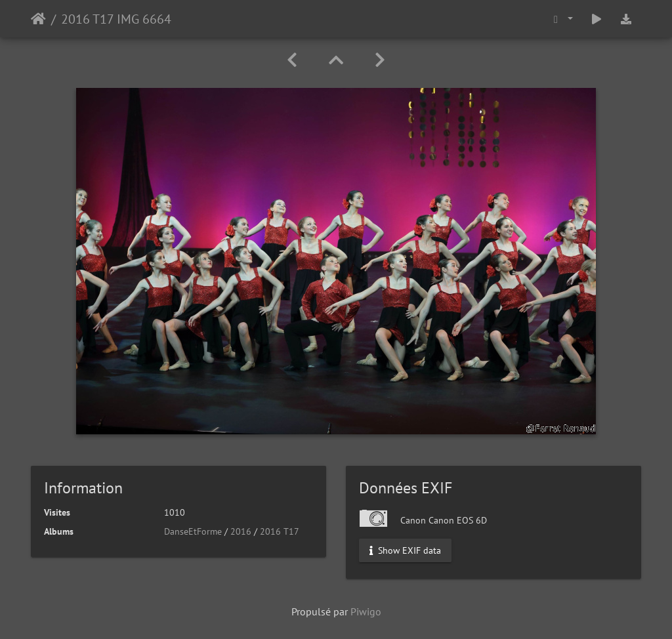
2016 (241, 531)
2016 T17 (280, 531)
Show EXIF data (405, 550)
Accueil (38, 19)
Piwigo (366, 611)
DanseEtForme (193, 531)
